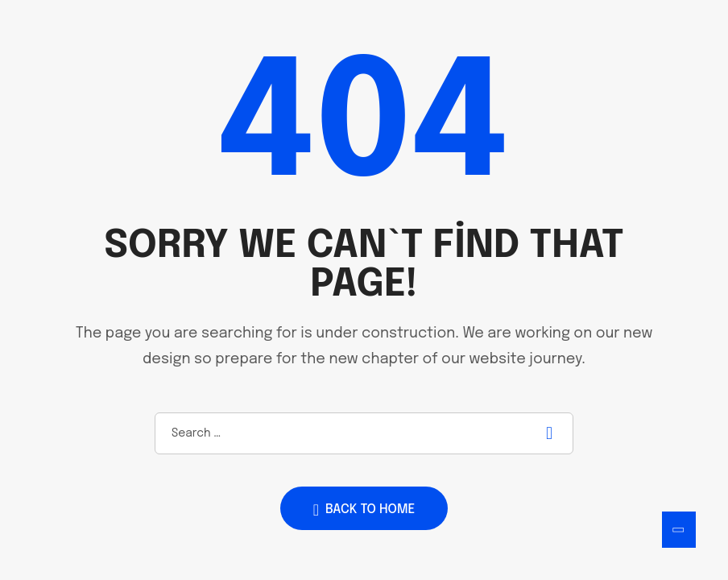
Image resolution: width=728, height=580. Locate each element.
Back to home (364, 510)
